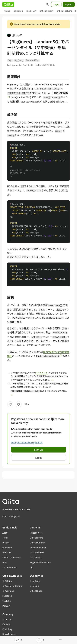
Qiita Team (35, 581)
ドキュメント (41, 372)
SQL (10, 60)
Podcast (6, 606)
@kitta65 (15, 35)
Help (5, 562)
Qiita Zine (35, 586)
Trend (7, 11)
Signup (69, 4)
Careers (6, 624)
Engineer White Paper (40, 562)
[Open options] (60, 640)
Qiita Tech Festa (38, 552)
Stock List (31, 11)
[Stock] (19, 404)
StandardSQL (32, 60)
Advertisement (10, 567)
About (5, 533)
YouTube (7, 601)
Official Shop (36, 591)
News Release (9, 634)
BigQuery (19, 60)
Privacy (6, 543)
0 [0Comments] (27, 404)
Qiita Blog (7, 629)
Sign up (39, 450)
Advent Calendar (38, 548)
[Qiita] (8, 4)
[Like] (10, 404)
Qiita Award (36, 557)
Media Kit (7, 552)
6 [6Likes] (21, 640)
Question (18, 11)
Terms (5, 538)
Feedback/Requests (12, 557)
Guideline (7, 548)
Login (56, 4)
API (31, 567)
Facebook (7, 596)
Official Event (46, 11)
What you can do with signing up (27, 442)
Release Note (36, 533)
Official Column (37, 543)
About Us (7, 619)
